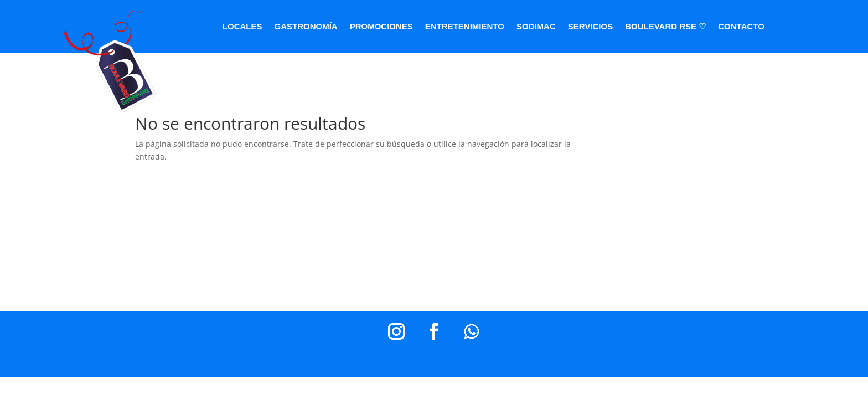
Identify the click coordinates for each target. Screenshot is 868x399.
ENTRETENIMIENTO (465, 27)
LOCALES (242, 27)
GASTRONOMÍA (306, 27)
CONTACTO (741, 27)
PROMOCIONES (381, 27)
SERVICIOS (590, 27)
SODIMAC (536, 27)
